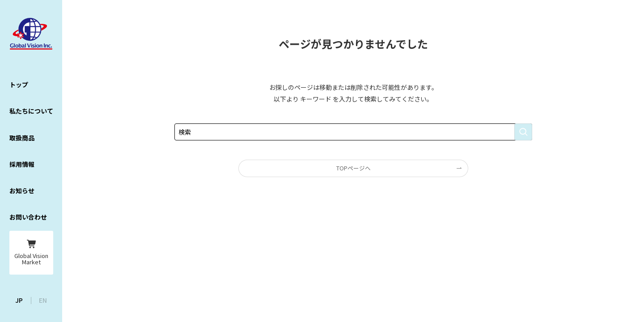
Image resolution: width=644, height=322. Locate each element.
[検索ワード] (353, 132)
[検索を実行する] (523, 132)
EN (43, 300)
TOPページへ (354, 168)
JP (19, 300)
